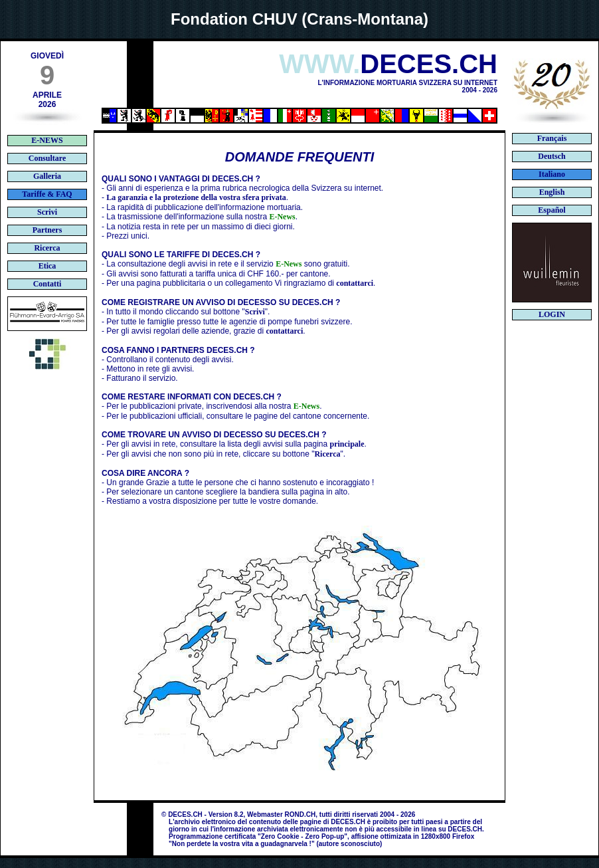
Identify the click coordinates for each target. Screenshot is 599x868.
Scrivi (255, 312)
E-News (282, 217)
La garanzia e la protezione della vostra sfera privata (196, 197)
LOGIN (552, 314)
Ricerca (327, 454)
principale (347, 444)
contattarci (355, 283)
